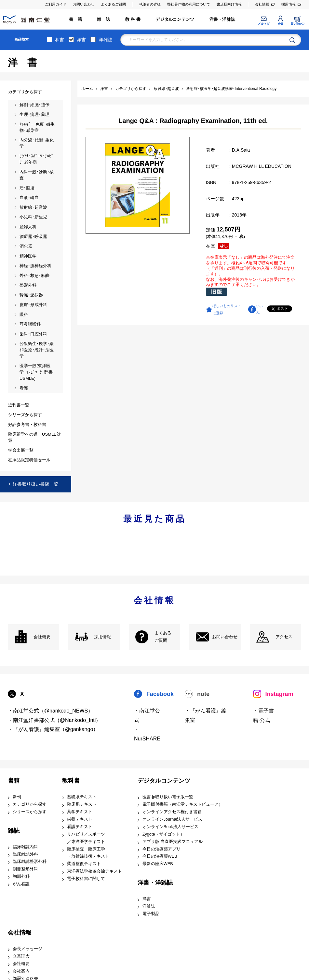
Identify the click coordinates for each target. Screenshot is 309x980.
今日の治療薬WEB (160, 856)
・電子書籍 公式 (263, 715)
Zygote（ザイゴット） (164, 834)
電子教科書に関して (86, 879)
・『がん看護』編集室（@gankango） (53, 729)
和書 (60, 40)
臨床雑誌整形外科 (30, 862)
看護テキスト (80, 827)
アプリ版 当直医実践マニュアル (173, 842)
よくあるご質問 (113, 4)
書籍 (14, 781)
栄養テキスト (80, 819)
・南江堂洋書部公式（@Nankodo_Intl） (54, 720)
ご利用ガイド (56, 4)
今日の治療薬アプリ (161, 849)
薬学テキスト (80, 812)
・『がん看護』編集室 (206, 715)
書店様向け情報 (229, 4)
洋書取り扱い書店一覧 (35, 484)
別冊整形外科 (25, 869)
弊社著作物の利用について (189, 4)
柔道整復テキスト (84, 864)
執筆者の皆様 (150, 4)
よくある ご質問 (163, 637)
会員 (281, 24)
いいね (260, 309)
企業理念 (21, 956)
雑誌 (14, 831)
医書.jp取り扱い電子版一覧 (168, 797)
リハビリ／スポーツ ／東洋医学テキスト (86, 838)
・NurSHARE (147, 734)
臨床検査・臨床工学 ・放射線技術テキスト (88, 853)
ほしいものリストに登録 (227, 309)
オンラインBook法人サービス (170, 827)
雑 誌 (103, 19)
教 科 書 (133, 19)
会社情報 (262, 4)
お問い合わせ (84, 4)
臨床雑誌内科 (25, 847)
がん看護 (21, 884)
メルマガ (263, 24)
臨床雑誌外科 (25, 854)
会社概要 (42, 637)
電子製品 (151, 914)
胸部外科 (21, 876)
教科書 (71, 781)
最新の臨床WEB (158, 864)
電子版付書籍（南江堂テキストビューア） (183, 804)
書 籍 (75, 19)
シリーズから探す (30, 812)
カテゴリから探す (30, 804)
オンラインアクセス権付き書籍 (172, 812)
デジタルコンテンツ (175, 19)
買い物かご (297, 24)
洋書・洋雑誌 (222, 19)
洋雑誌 (105, 40)
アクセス (284, 637)
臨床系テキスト (82, 804)
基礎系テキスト (82, 797)
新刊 (17, 797)
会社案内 (21, 971)
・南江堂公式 (147, 715)
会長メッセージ (27, 949)
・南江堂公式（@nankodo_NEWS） (51, 711)
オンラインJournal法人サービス (173, 819)
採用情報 (289, 4)
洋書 (81, 40)
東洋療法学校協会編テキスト (94, 871)
